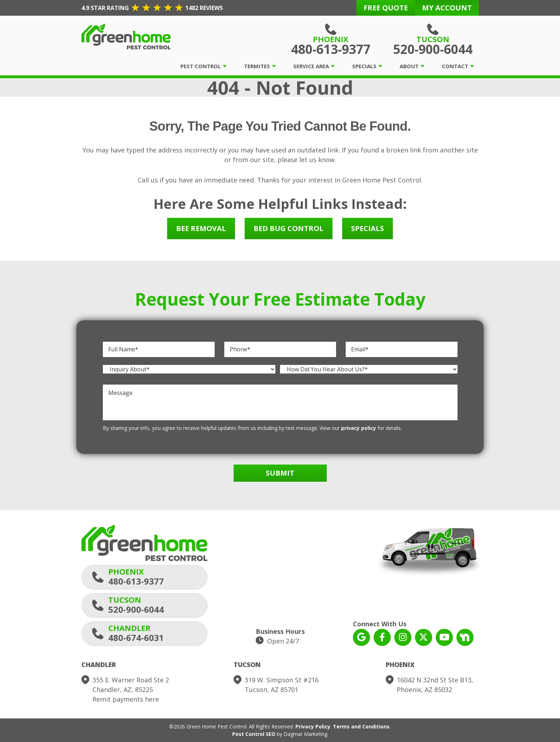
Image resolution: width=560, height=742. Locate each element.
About (409, 66)
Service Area (311, 66)
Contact (455, 66)
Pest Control (201, 66)
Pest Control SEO (254, 734)
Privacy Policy (313, 726)
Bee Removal (201, 228)
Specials (364, 66)
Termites (257, 66)
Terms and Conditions (361, 726)
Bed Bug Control (289, 228)
